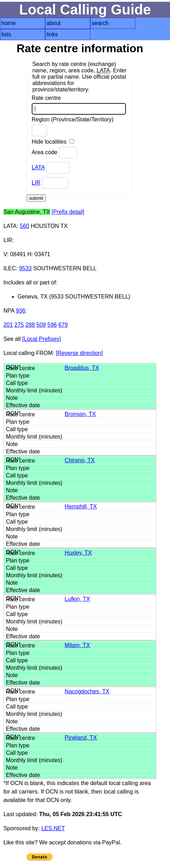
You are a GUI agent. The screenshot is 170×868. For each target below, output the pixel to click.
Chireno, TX (80, 460)
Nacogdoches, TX (87, 691)
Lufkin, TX (77, 599)
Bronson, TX (80, 414)
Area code (54, 153)
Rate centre (79, 105)
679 (63, 325)
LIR (36, 183)
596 (52, 325)
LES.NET (53, 828)
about (54, 23)
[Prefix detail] (68, 212)
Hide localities (53, 142)
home (8, 23)
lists (6, 34)
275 (19, 325)
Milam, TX (77, 645)
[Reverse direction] (79, 353)
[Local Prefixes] (41, 339)
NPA (9, 311)
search (100, 23)
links (52, 34)
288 (30, 325)
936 (21, 311)
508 (41, 325)
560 (25, 226)
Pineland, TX (81, 738)
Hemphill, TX (81, 507)
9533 (25, 268)
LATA (38, 167)
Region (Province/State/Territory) (73, 126)
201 (8, 325)
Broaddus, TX (82, 368)
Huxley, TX (78, 553)
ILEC (10, 268)
